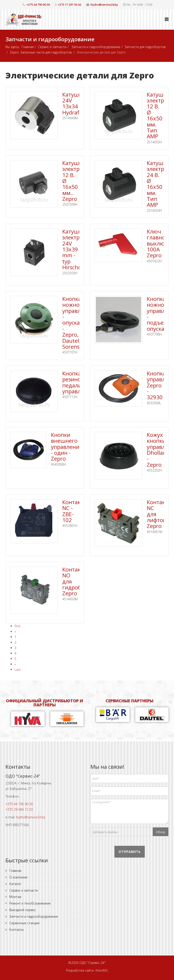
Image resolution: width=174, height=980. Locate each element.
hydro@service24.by (104, 5)
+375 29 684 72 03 (19, 809)
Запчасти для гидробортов (145, 47)
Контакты (16, 930)
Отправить (130, 852)
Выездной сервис (22, 910)
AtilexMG (101, 970)
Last (18, 670)
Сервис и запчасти (52, 47)
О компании (18, 877)
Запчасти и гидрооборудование (95, 47)
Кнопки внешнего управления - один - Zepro (67, 447)
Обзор (161, 832)
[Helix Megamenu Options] (167, 19)
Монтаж (15, 897)
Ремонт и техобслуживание (30, 903)
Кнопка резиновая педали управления (78, 382)
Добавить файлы (105, 832)
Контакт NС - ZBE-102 (73, 511)
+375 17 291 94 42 (69, 5)
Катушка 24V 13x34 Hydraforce (76, 103)
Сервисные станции (24, 923)
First (18, 626)
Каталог (15, 884)
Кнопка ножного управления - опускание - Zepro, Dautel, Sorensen (78, 323)
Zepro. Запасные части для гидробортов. (41, 52)
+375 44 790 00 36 (38, 5)
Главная (28, 47)
